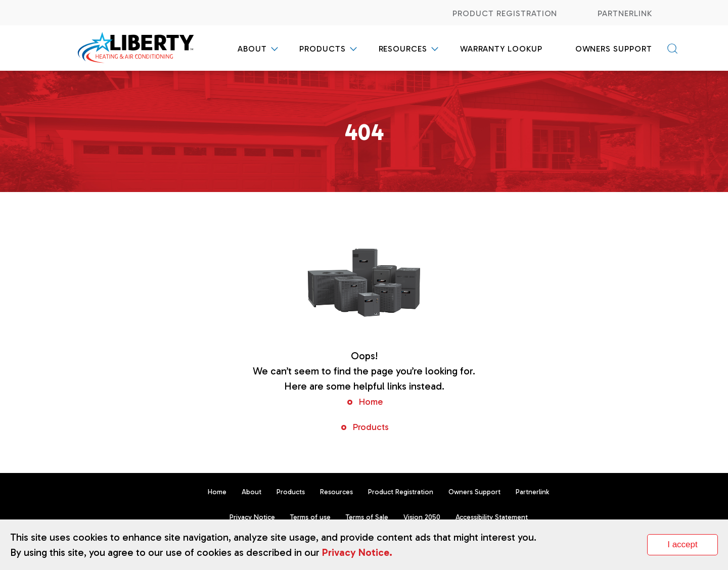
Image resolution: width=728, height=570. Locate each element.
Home (371, 402)
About (252, 49)
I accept (682, 544)
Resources (403, 49)
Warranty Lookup (501, 49)
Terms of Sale (367, 517)
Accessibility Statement (492, 517)
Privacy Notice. (357, 552)
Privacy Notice (252, 517)
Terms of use (310, 517)
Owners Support (614, 49)
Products (323, 49)
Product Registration (505, 13)
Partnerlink (625, 13)
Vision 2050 (422, 517)
